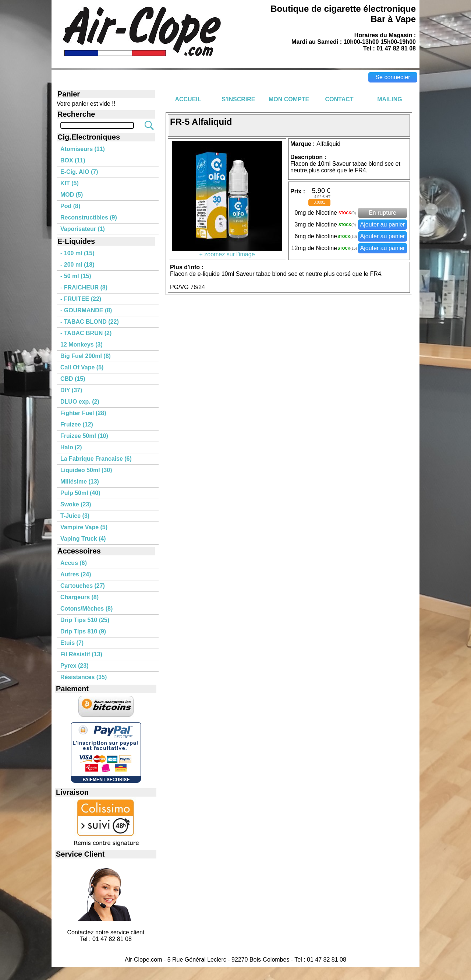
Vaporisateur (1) (83, 229)
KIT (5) (70, 183)
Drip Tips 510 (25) (85, 620)
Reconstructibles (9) (89, 217)
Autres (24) (76, 574)
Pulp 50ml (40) (80, 493)
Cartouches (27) (83, 586)
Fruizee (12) (77, 424)
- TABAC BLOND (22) (90, 322)
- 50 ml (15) (76, 276)
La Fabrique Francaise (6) (96, 459)
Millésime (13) (80, 482)
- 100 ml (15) (77, 253)
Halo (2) (71, 447)
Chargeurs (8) (79, 597)
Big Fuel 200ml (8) (86, 356)
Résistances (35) (84, 677)
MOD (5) (72, 195)
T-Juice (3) (75, 516)
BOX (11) (73, 160)
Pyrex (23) (75, 666)
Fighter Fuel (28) (83, 413)
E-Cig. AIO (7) (79, 172)
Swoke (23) (76, 504)
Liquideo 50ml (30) (86, 470)
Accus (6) (74, 563)
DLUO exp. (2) (80, 402)
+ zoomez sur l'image (227, 252)
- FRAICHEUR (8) (84, 287)
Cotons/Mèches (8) (86, 609)
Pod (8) (70, 206)
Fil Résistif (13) (81, 654)
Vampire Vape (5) (84, 527)
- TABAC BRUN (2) (86, 333)
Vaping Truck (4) (83, 539)
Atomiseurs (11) (83, 149)
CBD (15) (73, 379)
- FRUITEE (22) (81, 299)
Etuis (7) (72, 643)
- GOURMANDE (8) (86, 310)
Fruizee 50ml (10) (84, 436)
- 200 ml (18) (77, 265)
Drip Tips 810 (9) (83, 631)
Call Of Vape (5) (82, 367)
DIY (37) (71, 390)
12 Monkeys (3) (82, 345)
